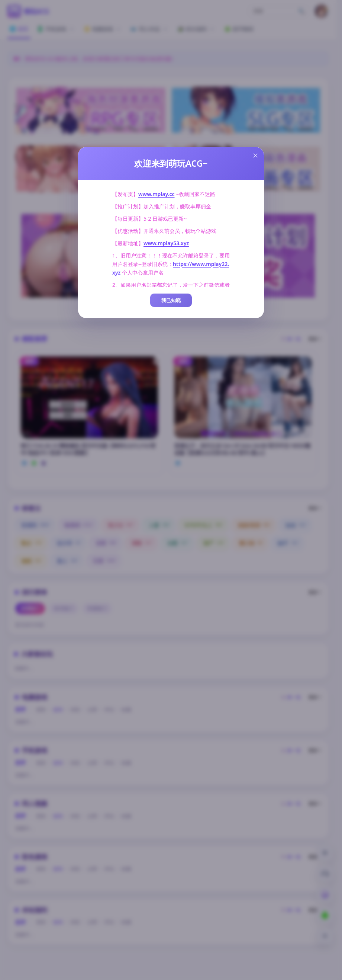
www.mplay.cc (157, 194)
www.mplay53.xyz (166, 243)
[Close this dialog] (255, 156)
